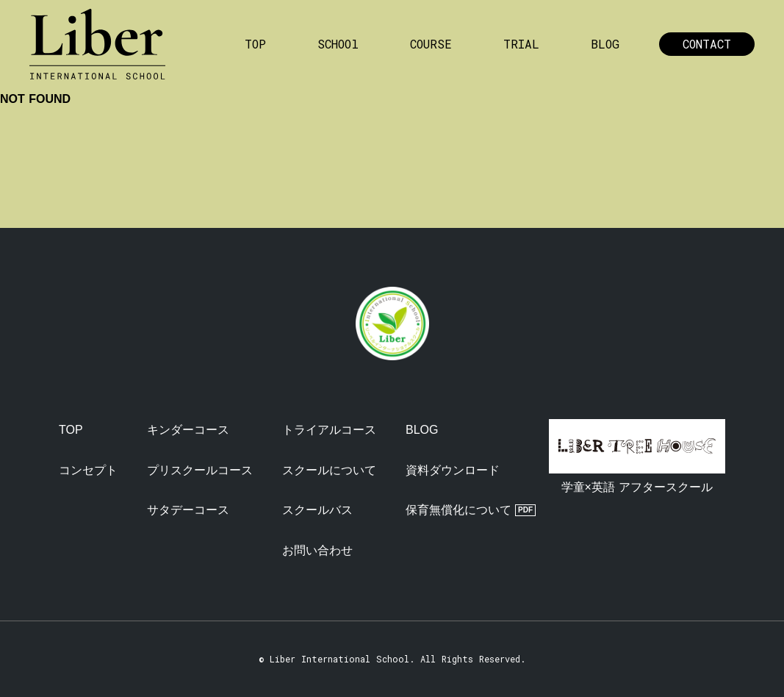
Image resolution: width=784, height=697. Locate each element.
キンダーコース (188, 430)
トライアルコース (329, 430)
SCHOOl (338, 44)
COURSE (431, 44)
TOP (255, 44)
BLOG (605, 44)
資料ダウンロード (453, 470)
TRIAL (521, 44)
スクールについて (329, 470)
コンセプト (88, 470)
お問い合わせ (317, 550)
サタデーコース (188, 510)
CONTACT (707, 44)
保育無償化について (458, 510)
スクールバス (317, 510)
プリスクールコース (200, 470)
